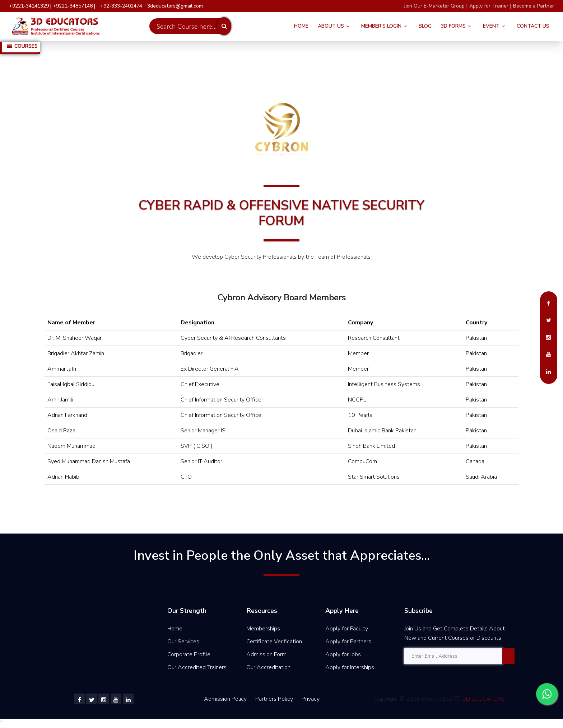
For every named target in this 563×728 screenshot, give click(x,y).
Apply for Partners (348, 642)
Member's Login (381, 26)
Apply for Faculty (347, 629)
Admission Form (266, 654)
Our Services (183, 642)
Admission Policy (225, 699)
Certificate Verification (274, 642)
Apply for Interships (350, 667)
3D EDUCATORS (484, 699)
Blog (425, 26)
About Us (331, 26)
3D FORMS (453, 26)
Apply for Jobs (343, 654)
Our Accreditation (268, 667)
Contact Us (533, 26)
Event (491, 26)
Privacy (311, 699)
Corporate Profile (189, 654)
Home (301, 26)
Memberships (263, 629)
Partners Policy (275, 699)
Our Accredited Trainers (197, 667)
